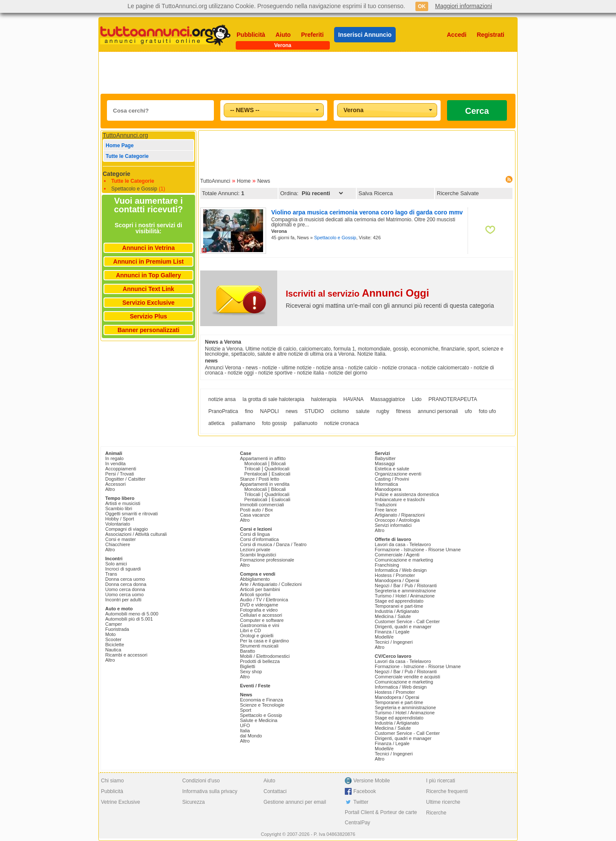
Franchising (387, 565)
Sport (246, 710)
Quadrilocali (277, 469)
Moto (110, 634)
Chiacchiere (118, 544)
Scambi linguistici (258, 555)
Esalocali (281, 474)
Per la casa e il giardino (264, 641)
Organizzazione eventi (398, 474)
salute (363, 411)
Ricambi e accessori (126, 655)
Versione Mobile (372, 781)
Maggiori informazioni (463, 6)
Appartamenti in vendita (265, 484)
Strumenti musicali (259, 646)
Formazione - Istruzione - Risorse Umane (418, 550)
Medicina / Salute (393, 616)
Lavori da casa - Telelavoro (403, 544)
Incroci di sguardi (123, 569)
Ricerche (436, 813)
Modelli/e (384, 637)
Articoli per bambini (260, 589)
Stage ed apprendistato (399, 601)
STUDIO (314, 411)
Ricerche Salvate (458, 193)
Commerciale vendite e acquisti (407, 677)
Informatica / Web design (401, 570)
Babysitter (385, 458)
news (292, 411)
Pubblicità (251, 35)
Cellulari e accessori (261, 615)
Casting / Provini (392, 479)
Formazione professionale (267, 560)
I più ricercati (441, 781)
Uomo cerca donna (125, 589)
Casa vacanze (255, 515)
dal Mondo (251, 736)
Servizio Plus (148, 316)
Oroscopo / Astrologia (397, 520)
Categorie (117, 174)
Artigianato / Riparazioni (400, 515)
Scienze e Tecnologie (262, 705)
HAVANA (354, 399)
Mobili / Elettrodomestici (265, 656)
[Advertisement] (308, 73)
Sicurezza (194, 802)
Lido (417, 399)
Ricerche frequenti (447, 791)
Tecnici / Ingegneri (394, 642)
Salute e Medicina (259, 720)
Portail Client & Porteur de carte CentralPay (381, 817)
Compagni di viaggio (127, 529)
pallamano (243, 423)
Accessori (115, 484)
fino (249, 411)
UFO (245, 725)
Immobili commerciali (262, 505)
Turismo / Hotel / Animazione (405, 596)
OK (422, 6)
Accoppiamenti (121, 469)
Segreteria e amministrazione (405, 591)
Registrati (490, 35)
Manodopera (388, 489)
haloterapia (324, 399)
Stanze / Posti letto (260, 479)
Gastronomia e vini (260, 625)
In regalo (114, 458)
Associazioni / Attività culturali (136, 534)
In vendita (115, 464)
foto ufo (487, 411)
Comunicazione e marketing (404, 560)
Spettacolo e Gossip (134, 189)
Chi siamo (112, 781)
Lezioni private (255, 550)
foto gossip (274, 423)
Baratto (247, 651)
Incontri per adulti (123, 600)
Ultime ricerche (443, 802)
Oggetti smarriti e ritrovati (132, 514)
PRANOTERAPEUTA (453, 399)
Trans (111, 574)
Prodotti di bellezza (260, 661)
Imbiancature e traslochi (400, 499)
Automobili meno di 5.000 (132, 614)
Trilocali (252, 469)
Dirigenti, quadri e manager (403, 627)
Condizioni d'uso (201, 781)
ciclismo (340, 411)
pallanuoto (305, 423)
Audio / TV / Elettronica (264, 600)
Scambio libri (119, 508)
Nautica (113, 650)
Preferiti (312, 35)
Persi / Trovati (120, 474)
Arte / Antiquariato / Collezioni (271, 584)
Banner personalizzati (149, 330)
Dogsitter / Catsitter (125, 479)
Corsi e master (121, 539)
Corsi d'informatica (259, 539)
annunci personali (438, 411)
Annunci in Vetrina (149, 248)
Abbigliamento (255, 579)
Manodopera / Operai (397, 580)
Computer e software (262, 620)
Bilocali (278, 464)
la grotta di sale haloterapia (273, 399)
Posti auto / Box (256, 510)
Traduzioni (386, 505)
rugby (383, 411)
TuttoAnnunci (215, 181)
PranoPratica (223, 411)
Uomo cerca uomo (124, 594)
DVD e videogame (259, 605)
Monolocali (256, 464)
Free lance (386, 510)
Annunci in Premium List (149, 262)
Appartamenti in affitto (263, 458)
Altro (110, 489)
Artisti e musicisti (123, 503)
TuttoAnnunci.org (125, 135)
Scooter (113, 639)
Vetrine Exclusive (120, 802)
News (264, 181)
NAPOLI (269, 411)
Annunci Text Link (148, 289)
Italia (245, 731)
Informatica (386, 484)
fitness (404, 411)
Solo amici (116, 564)
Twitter (361, 802)
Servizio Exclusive (148, 303)
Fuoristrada (117, 629)
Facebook (365, 791)
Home (244, 181)
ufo (469, 411)
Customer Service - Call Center (407, 621)
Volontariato (118, 524)
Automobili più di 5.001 (129, 619)
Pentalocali (256, 474)
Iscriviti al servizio (357, 294)
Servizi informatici (393, 525)
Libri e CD (250, 630)
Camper (114, 624)
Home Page (120, 146)
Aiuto (283, 35)
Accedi (457, 35)
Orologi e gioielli (257, 636)
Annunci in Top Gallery (148, 275)
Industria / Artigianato (397, 611)
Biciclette (115, 645)
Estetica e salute (392, 469)
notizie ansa (222, 399)
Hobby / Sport (120, 519)
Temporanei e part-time (399, 606)
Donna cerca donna (126, 584)
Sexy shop (251, 672)
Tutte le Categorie (127, 156)
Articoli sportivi (255, 594)
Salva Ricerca (376, 193)
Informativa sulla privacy (210, 791)
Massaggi (385, 464)
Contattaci (275, 791)
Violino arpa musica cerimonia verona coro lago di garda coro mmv (367, 212)
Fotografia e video (259, 610)
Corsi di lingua (255, 534)
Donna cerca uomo (125, 579)
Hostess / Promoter (395, 575)
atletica (216, 423)
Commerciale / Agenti (397, 555)
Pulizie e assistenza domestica (407, 494)
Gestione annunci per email (295, 802)
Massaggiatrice (388, 399)
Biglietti (247, 666)
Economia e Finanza (261, 700)
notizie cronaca (342, 423)
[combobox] (274, 110)
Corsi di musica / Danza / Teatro (273, 544)
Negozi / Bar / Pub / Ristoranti (406, 585)
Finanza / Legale (392, 632)
